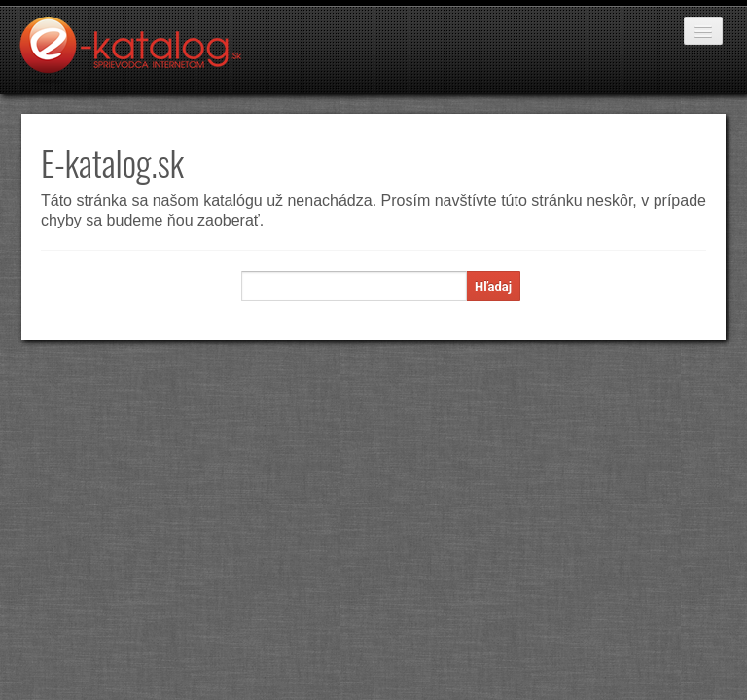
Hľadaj (493, 286)
